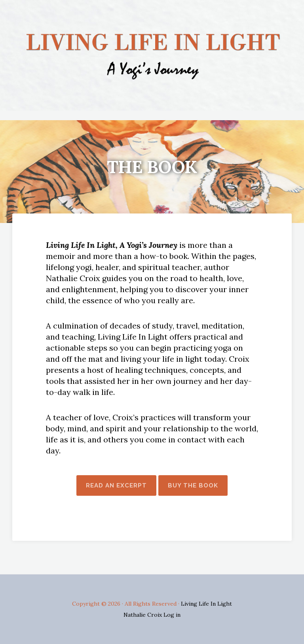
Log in (172, 615)
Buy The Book (193, 485)
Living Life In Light (206, 604)
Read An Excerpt (116, 485)
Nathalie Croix (143, 615)
